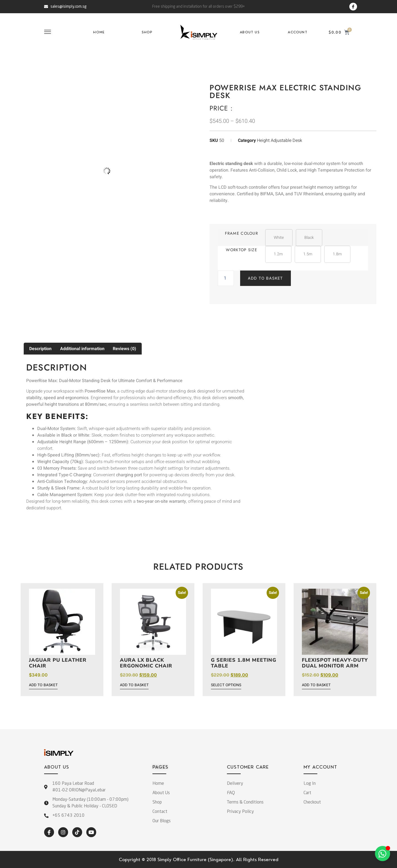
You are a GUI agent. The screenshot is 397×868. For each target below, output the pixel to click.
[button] (279, 238)
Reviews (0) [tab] (124, 349)
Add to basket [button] (43, 685)
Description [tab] (40, 349)
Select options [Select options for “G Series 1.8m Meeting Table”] (226, 685)
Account (297, 32)
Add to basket (265, 278)
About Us (250, 32)
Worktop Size (242, 250)
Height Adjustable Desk (280, 140)
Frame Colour (242, 233)
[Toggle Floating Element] (383, 854)
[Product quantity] (226, 278)
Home (99, 32)
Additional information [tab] (82, 349)
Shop (147, 32)
